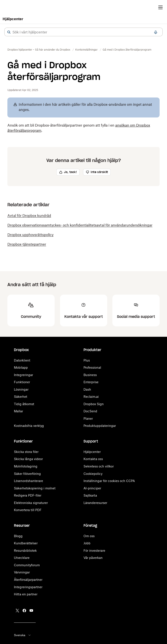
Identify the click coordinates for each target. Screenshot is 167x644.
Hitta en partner (26, 594)
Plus (87, 360)
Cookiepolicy (93, 474)
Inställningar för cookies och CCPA (109, 481)
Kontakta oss (93, 459)
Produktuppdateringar (100, 426)
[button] (9, 32)
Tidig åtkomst (24, 404)
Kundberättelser (26, 543)
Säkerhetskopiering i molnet (35, 488)
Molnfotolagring (26, 466)
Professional (92, 367)
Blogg (18, 536)
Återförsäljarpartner (28, 580)
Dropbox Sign (94, 404)
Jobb (87, 543)
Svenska (23, 635)
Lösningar (21, 389)
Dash (87, 389)
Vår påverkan (93, 558)
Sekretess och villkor (99, 466)
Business (90, 375)
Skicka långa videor (28, 459)
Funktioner (22, 382)
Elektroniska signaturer (31, 503)
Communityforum (27, 565)
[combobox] (83, 32)
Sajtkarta (90, 495)
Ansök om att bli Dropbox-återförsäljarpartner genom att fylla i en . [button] (79, 128)
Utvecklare (22, 558)
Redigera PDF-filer (28, 495)
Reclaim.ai (91, 397)
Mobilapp (21, 367)
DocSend (90, 411)
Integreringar (23, 375)
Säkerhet (21, 397)
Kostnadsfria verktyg (29, 426)
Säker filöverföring (27, 474)
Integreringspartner (28, 587)
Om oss (89, 536)
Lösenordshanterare (28, 481)
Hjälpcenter (13, 19)
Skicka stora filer (26, 452)
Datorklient (22, 360)
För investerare (94, 551)
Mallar (18, 411)
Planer (88, 419)
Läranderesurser (95, 503)
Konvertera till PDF (28, 510)
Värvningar (22, 572)
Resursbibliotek (25, 551)
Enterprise (91, 382)
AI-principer (92, 488)
